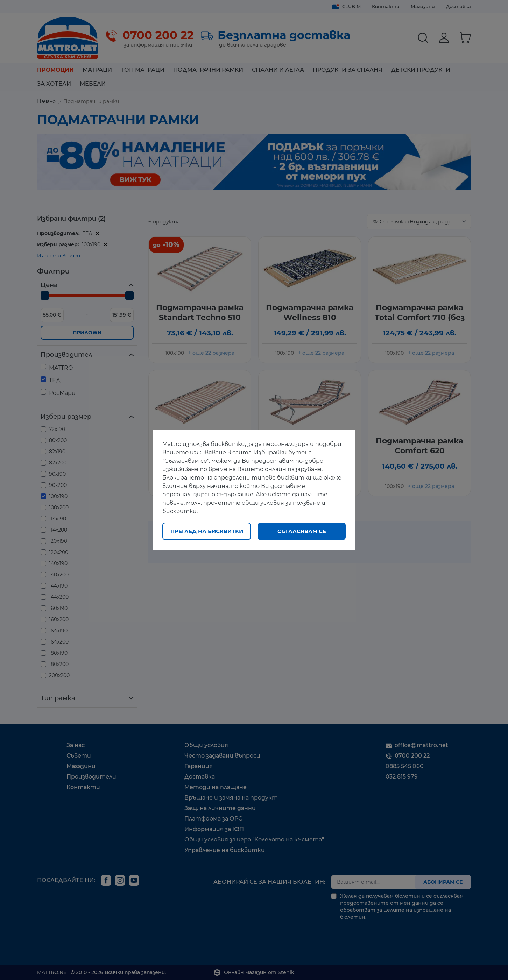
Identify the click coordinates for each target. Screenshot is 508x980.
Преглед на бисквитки (207, 531)
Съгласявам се (302, 531)
